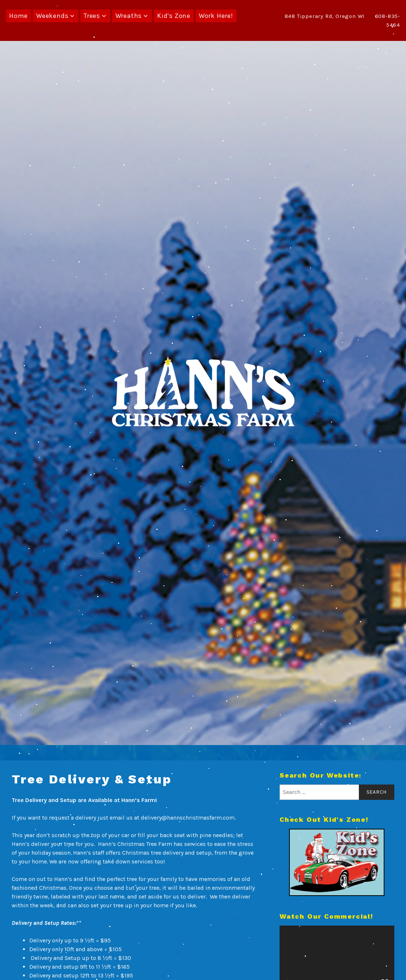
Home (18, 16)
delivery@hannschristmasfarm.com (188, 818)
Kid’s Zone (174, 16)
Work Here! (216, 16)
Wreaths (129, 16)
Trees (92, 16)
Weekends (52, 16)
